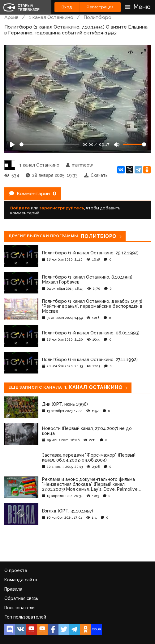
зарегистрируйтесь (62, 208)
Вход (67, 7)
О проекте (16, 570)
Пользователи (19, 608)
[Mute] (117, 145)
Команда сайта (21, 580)
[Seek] (49, 144)
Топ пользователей (25, 617)
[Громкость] (135, 144)
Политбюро (97, 17)
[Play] (12, 145)
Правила (13, 589)
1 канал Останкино (51, 17)
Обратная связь (21, 598)
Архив (11, 17)
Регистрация (100, 7)
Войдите (20, 208)
